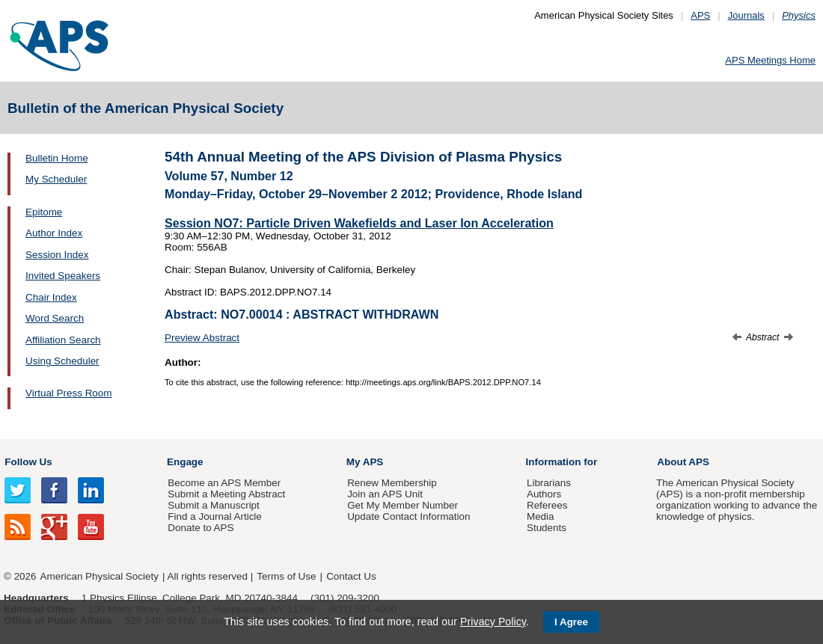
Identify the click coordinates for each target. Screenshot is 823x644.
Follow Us (28, 462)
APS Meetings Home (770, 60)
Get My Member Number (403, 505)
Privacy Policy (493, 622)
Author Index (54, 233)
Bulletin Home (57, 158)
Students (547, 528)
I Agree (571, 622)
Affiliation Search (63, 340)
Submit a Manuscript (213, 505)
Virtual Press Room (69, 393)
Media (541, 516)
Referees (547, 505)
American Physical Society (100, 576)
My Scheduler (56, 179)
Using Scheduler (62, 361)
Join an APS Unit (385, 494)
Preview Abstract (202, 338)
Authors (544, 494)
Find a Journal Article (214, 516)
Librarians (549, 483)
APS (700, 15)
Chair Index (51, 297)
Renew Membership (392, 483)
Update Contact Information (409, 516)
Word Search (55, 318)
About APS (683, 462)
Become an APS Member (224, 483)
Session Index (57, 255)
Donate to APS (201, 528)
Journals (746, 15)
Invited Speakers (63, 276)
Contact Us (351, 576)
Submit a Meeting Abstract (226, 494)
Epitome (44, 212)
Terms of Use (286, 576)
